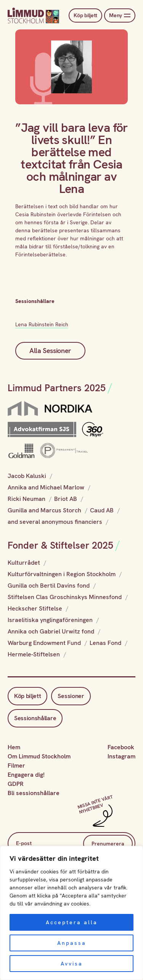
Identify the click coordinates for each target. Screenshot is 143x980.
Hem (14, 747)
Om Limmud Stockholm (39, 756)
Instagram (121, 756)
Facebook (121, 747)
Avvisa (72, 964)
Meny (120, 15)
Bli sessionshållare (34, 793)
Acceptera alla (72, 922)
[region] (71, 913)
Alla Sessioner (50, 351)
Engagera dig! (26, 775)
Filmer (16, 765)
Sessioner (71, 696)
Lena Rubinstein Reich (42, 324)
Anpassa (72, 943)
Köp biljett (85, 15)
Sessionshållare (35, 718)
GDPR (16, 784)
